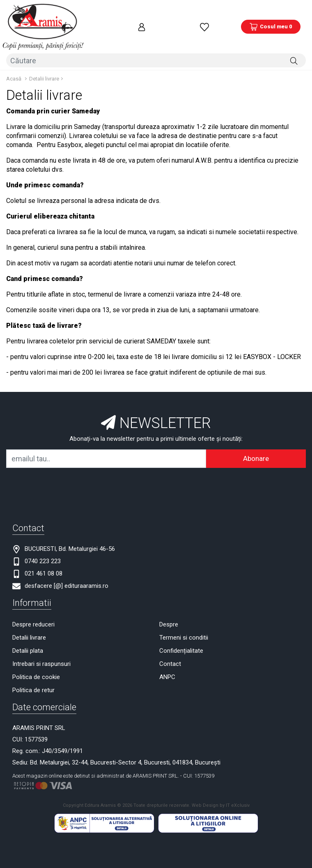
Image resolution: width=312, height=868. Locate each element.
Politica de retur (33, 671)
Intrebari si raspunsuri (41, 645)
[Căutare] (294, 44)
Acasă (14, 60)
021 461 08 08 (44, 555)
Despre (169, 606)
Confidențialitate (181, 632)
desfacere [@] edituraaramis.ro (67, 567)
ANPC (167, 658)
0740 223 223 (43, 542)
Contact (170, 645)
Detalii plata (28, 632)
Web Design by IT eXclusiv (221, 786)
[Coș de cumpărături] (271, 18)
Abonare (256, 440)
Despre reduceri (33, 606)
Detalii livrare (44, 60)
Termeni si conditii (184, 619)
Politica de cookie (36, 658)
